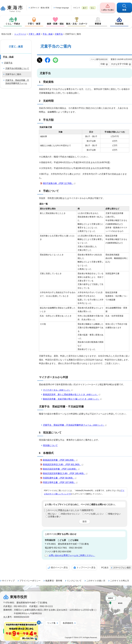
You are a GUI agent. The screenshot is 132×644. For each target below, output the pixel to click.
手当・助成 (48, 34)
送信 (84, 521)
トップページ (20, 34)
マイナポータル (58, 390)
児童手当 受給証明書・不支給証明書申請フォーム (75, 425)
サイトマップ (8, 581)
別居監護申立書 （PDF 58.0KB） (60, 478)
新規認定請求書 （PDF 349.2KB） (60, 460)
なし (93, 8)
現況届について (50, 445)
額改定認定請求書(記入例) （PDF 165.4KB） (65, 473)
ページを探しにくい (94, 514)
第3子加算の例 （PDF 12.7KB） (59, 183)
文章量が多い (54, 517)
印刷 (103, 64)
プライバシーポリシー (30, 581)
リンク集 (51, 623)
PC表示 (105, 568)
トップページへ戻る (86, 567)
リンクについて (74, 581)
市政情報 (119, 24)
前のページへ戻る (59, 567)
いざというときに (108, 10)
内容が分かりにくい (70, 514)
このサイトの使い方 (96, 581)
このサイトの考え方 (120, 581)
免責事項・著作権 (54, 581)
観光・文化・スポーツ (77, 24)
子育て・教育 (34, 24)
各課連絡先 (68, 623)
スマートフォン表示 (122, 568)
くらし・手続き (13, 24)
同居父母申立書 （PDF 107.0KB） (60, 482)
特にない (52, 514)
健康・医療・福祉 (55, 24)
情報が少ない (114, 514)
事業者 (98, 24)
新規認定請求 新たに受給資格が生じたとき (72, 394)
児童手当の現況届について (17, 68)
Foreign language (62, 8)
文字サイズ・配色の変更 (40, 8)
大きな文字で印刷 (119, 64)
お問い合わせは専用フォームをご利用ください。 (72, 555)
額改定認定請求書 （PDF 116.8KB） (61, 469)
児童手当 (59, 34)
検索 (124, 10)
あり (85, 8)
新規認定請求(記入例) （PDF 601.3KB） (63, 464)
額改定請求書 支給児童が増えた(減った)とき (72, 399)
